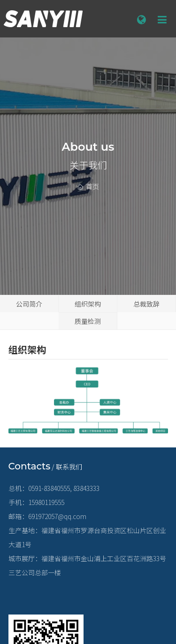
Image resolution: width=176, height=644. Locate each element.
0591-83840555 (49, 488)
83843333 (86, 488)
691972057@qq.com (57, 516)
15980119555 (46, 502)
